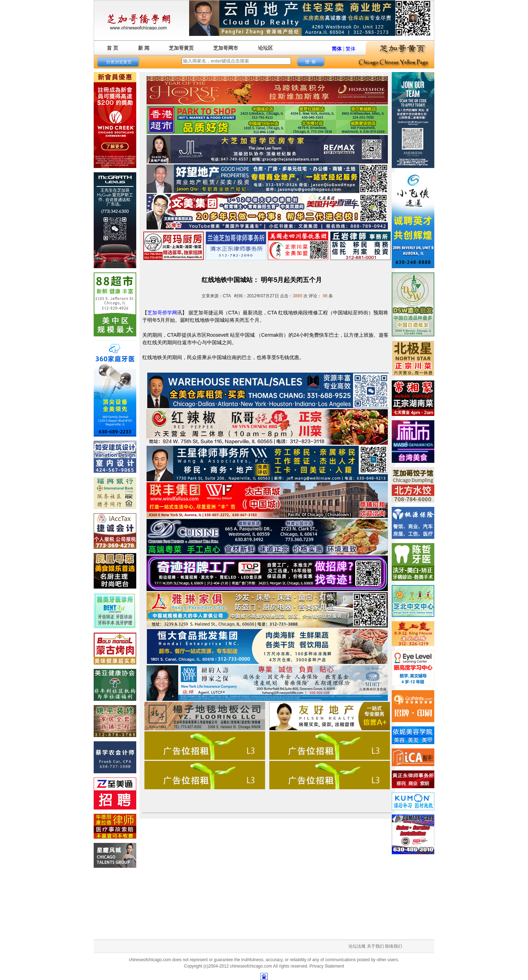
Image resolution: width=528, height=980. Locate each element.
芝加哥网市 (226, 48)
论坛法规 (357, 946)
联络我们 (394, 946)
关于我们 (375, 946)
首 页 (112, 48)
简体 (337, 49)
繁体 (351, 49)
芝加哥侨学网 (162, 313)
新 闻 (144, 48)
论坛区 (265, 48)
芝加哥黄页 (181, 48)
